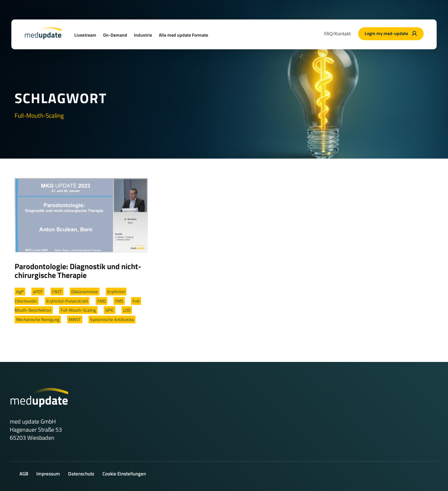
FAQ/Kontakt (337, 34)
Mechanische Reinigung (38, 319)
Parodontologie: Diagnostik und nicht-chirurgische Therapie (78, 271)
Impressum (48, 474)
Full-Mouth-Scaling (78, 310)
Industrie (143, 35)
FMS (119, 301)
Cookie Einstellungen (124, 474)
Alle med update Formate (183, 35)
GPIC (110, 310)
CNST (57, 292)
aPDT (38, 292)
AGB (24, 474)
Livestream (85, 35)
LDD (127, 310)
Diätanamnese (85, 292)
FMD (101, 301)
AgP (20, 292)
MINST (75, 319)
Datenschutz (81, 474)
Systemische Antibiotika (112, 319)
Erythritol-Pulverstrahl (67, 301)
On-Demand (115, 35)
